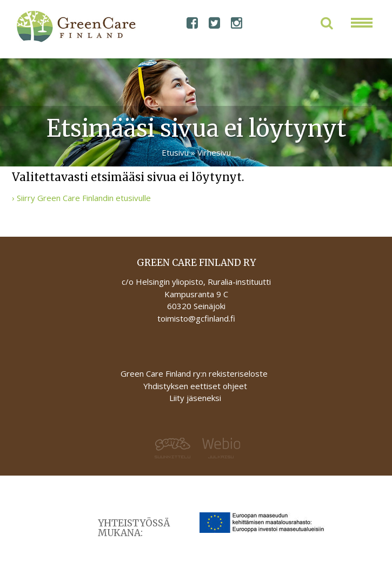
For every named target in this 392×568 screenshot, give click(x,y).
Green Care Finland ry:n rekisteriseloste (195, 373)
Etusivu (175, 152)
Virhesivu (214, 152)
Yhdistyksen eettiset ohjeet (195, 386)
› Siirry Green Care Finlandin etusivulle (81, 198)
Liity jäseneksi (195, 398)
